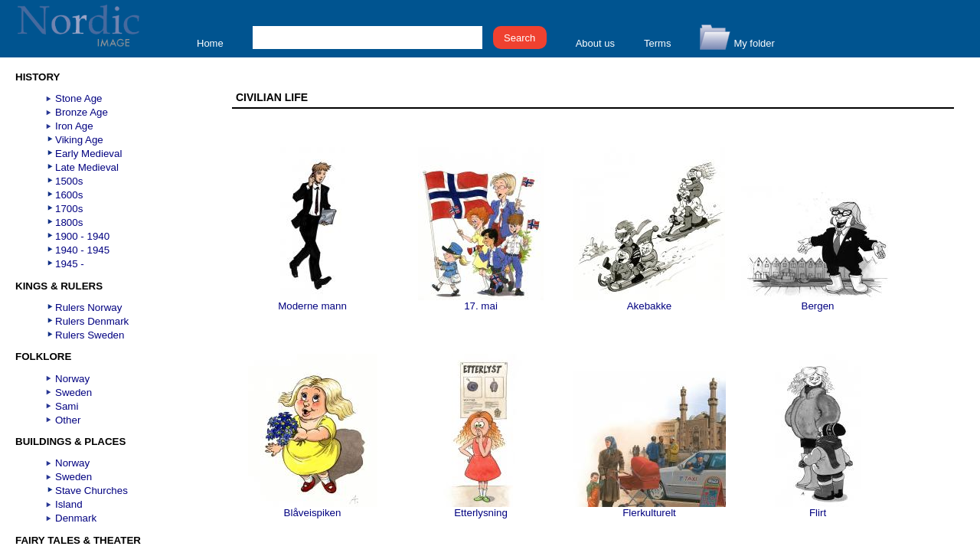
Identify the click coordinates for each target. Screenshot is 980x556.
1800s (69, 222)
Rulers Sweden (90, 335)
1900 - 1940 (82, 236)
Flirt (818, 508)
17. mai (481, 301)
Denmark (76, 518)
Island (69, 504)
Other (68, 420)
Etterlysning (481, 508)
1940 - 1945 (82, 250)
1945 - (70, 264)
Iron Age (74, 126)
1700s (69, 209)
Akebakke (649, 301)
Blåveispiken (313, 508)
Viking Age (79, 140)
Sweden (73, 392)
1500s (69, 181)
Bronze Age (82, 112)
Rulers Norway (88, 307)
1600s (69, 195)
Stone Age (79, 98)
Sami (67, 406)
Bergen (818, 301)
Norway (72, 379)
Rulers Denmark (92, 321)
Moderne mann (312, 301)
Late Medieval (87, 167)
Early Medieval (88, 154)
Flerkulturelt (649, 508)
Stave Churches (91, 491)
